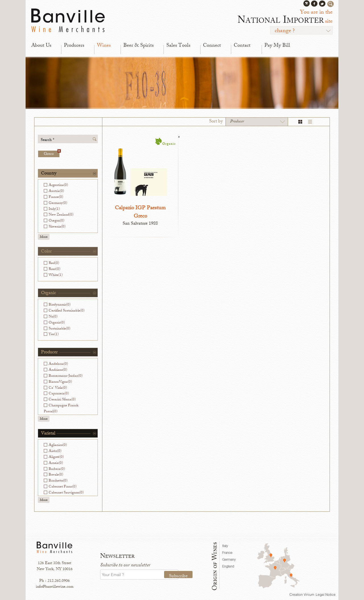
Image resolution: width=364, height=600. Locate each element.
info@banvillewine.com (55, 587)
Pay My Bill (277, 46)
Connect (212, 46)
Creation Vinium (302, 594)
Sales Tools (178, 46)
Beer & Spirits (138, 46)
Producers (74, 46)
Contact (242, 46)
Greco (52, 154)
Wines (104, 46)
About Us (41, 46)
